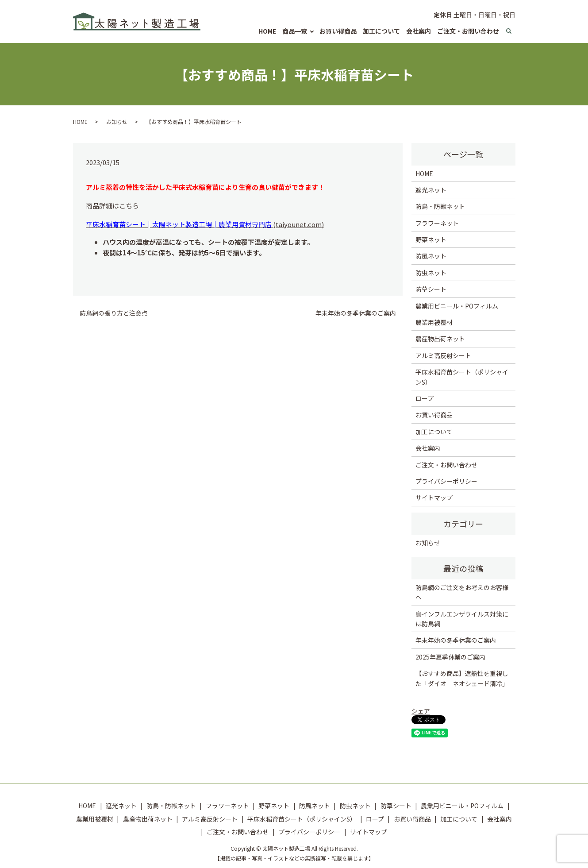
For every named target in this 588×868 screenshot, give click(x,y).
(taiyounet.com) (205, 224)
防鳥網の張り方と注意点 (114, 313)
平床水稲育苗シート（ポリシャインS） (462, 377)
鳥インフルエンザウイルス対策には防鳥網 (462, 619)
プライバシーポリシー (446, 481)
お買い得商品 (338, 31)
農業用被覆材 (434, 322)
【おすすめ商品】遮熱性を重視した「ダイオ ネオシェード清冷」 (462, 678)
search (509, 31)
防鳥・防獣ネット (440, 206)
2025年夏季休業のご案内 (450, 657)
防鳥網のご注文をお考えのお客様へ (462, 592)
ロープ (425, 398)
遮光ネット (431, 190)
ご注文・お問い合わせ (468, 31)
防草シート (431, 289)
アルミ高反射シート (443, 355)
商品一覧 (295, 31)
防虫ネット (431, 273)
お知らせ (117, 122)
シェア (421, 711)
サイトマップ (434, 498)
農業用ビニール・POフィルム (457, 306)
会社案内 (419, 31)
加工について (381, 31)
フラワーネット (437, 223)
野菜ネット (431, 239)
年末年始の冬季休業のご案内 (356, 313)
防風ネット (431, 256)
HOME (267, 31)
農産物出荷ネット (440, 339)
